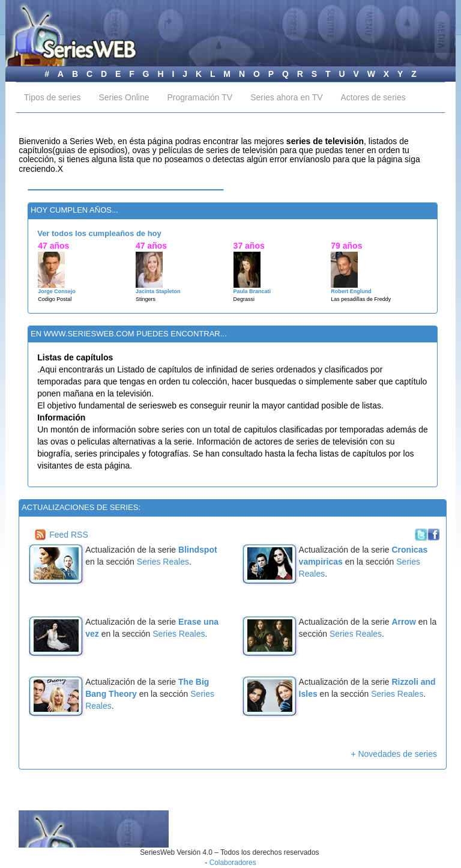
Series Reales (163, 562)
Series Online (124, 97)
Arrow (403, 622)
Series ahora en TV (286, 97)
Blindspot (198, 550)
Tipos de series (52, 97)
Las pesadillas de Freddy (361, 299)
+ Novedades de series (394, 754)
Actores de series (373, 97)
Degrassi (244, 299)
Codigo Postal (55, 299)
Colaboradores (233, 863)
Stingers (146, 299)
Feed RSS (69, 535)
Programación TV (200, 97)
